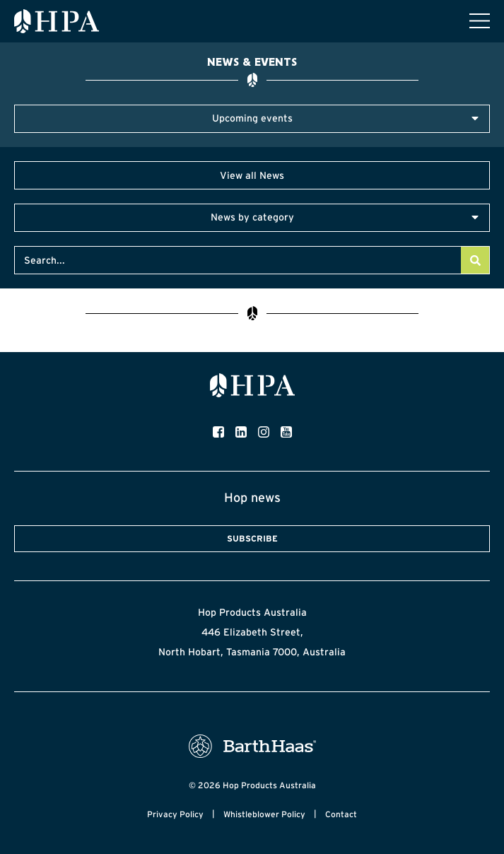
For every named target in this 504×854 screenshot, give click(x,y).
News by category (252, 217)
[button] (252, 119)
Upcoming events (252, 118)
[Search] (475, 260)
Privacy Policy (175, 814)
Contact (341, 814)
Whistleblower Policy (264, 814)
